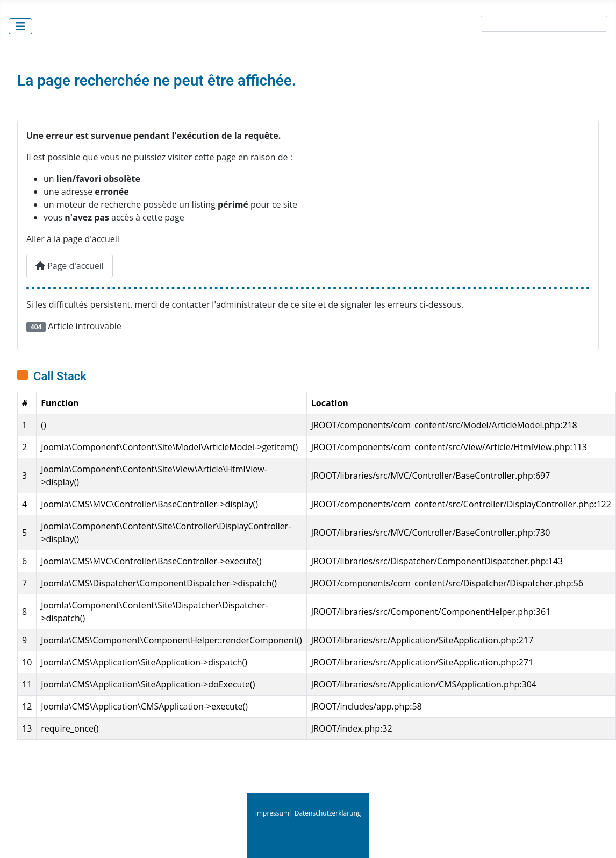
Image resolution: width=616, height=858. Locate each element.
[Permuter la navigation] (20, 26)
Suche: (464, 26)
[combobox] (544, 24)
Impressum (272, 813)
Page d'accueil (70, 266)
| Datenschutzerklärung (325, 813)
